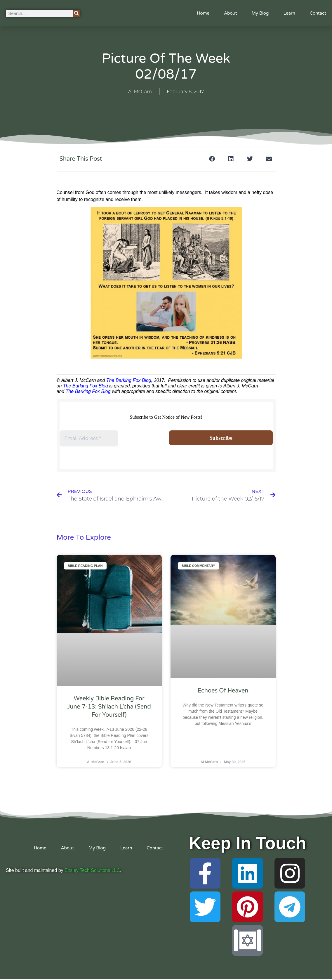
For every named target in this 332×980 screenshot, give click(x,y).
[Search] (76, 13)
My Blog (260, 13)
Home (203, 13)
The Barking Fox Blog (129, 380)
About (231, 13)
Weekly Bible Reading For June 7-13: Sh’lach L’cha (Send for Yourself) (109, 707)
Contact (318, 13)
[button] (212, 159)
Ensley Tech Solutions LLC (92, 871)
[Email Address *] (89, 439)
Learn (289, 13)
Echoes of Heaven (223, 692)
